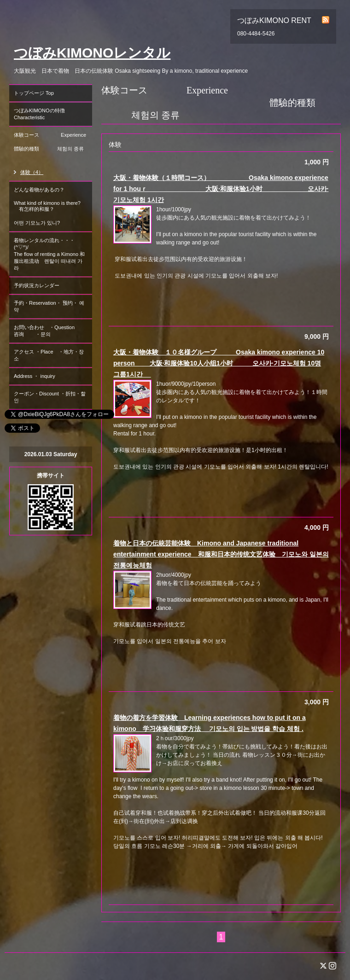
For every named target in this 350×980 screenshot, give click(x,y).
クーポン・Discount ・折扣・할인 (50, 397)
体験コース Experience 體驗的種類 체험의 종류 (53, 145)
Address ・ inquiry (35, 376)
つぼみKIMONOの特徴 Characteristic (53, 114)
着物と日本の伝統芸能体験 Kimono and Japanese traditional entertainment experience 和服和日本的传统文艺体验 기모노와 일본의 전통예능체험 (221, 554)
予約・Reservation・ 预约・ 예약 (49, 306)
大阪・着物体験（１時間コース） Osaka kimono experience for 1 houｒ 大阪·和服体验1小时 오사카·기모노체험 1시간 (221, 189)
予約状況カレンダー (37, 285)
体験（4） (32, 172)
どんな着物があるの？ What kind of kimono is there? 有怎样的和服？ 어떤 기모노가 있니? (49, 206)
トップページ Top (34, 93)
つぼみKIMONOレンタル (92, 53)
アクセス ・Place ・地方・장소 (49, 355)
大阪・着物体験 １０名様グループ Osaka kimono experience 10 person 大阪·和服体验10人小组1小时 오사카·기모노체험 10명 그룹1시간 (219, 363)
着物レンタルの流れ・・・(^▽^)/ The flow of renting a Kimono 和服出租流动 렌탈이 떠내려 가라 (49, 254)
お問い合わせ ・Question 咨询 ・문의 (52, 331)
